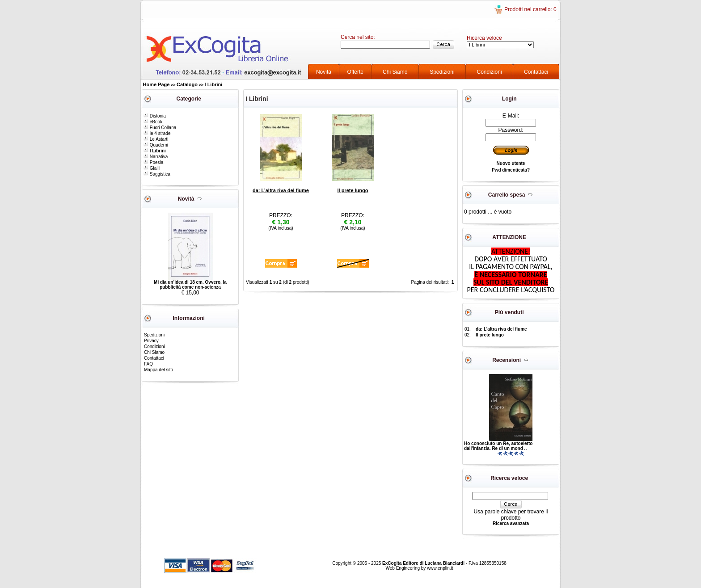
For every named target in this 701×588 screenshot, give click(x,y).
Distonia (155, 116)
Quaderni (156, 145)
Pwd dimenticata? (511, 170)
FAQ (148, 364)
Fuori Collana (160, 128)
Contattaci (536, 72)
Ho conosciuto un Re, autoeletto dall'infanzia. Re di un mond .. (498, 446)
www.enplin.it (440, 568)
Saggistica (157, 174)
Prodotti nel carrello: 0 (530, 9)
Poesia (153, 162)
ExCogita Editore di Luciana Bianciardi (424, 563)
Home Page (156, 84)
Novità (324, 72)
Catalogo (187, 84)
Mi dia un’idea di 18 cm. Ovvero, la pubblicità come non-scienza (190, 285)
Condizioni (490, 72)
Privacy (151, 341)
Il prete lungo (353, 190)
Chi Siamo (395, 72)
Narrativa (156, 157)
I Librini (214, 84)
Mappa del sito (158, 370)
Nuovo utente (511, 163)
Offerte (355, 72)
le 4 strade (157, 133)
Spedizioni (442, 72)
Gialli (152, 168)
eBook (153, 122)
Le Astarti (156, 139)
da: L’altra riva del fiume (281, 190)
